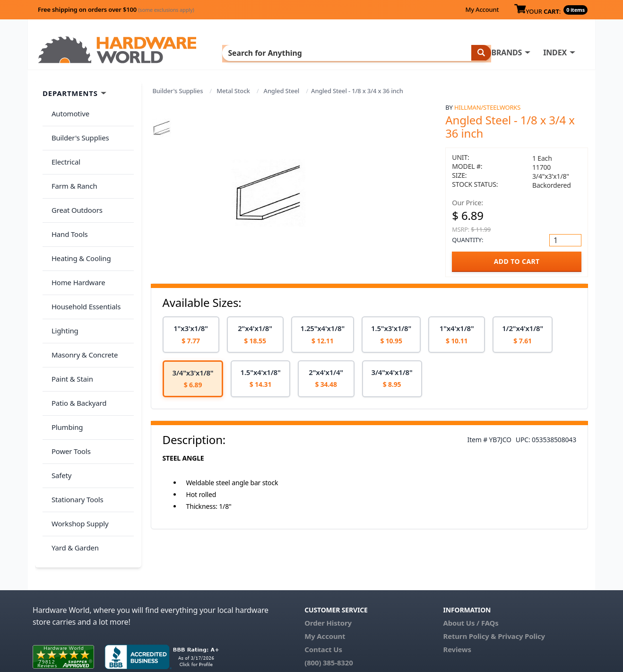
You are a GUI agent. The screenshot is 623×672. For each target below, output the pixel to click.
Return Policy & (469, 593)
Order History (328, 580)
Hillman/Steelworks (487, 107)
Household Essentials (83, 261)
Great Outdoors (74, 186)
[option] (191, 335)
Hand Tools (66, 204)
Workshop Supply (77, 428)
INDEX (356, 52)
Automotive (67, 111)
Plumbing (64, 354)
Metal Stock (233, 91)
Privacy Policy (521, 593)
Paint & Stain (69, 316)
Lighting (62, 279)
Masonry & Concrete (81, 298)
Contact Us (323, 606)
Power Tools (68, 373)
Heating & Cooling (78, 223)
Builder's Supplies (178, 91)
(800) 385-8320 (329, 620)
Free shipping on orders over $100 (116, 9)
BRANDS (308, 52)
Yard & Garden (72, 447)
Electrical (63, 148)
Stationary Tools (74, 410)
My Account (482, 9)
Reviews (457, 606)
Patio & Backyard (76, 335)
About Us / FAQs (471, 580)
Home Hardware (75, 242)
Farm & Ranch (71, 167)
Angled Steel (282, 91)
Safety (58, 391)
